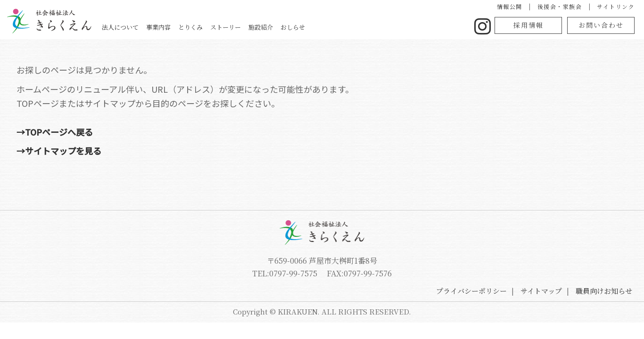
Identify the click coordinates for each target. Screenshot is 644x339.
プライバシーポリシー (471, 291)
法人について (239, 28)
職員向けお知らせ (604, 291)
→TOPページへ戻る (148, 132)
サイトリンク (606, 6)
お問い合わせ (599, 25)
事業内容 (285, 28)
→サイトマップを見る (152, 151)
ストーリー (368, 28)
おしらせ (451, 28)
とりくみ (325, 28)
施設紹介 (411, 28)
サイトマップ (541, 291)
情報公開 (500, 6)
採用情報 (526, 25)
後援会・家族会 (550, 6)
